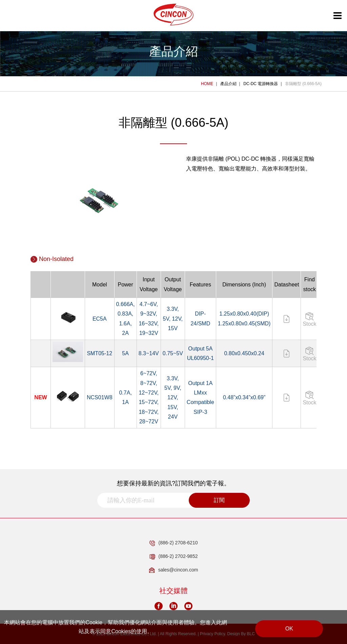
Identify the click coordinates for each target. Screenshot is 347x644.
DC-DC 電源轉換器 (261, 84)
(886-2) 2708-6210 (174, 543)
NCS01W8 (100, 397)
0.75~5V (173, 353)
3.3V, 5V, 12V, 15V (173, 319)
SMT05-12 (99, 353)
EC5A (100, 319)
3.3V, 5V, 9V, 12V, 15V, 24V (173, 398)
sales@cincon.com (174, 570)
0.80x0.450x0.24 (244, 353)
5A (125, 353)
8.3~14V (149, 353)
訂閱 (219, 500)
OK (289, 629)
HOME (207, 84)
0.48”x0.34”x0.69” (244, 397)
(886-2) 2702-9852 (174, 557)
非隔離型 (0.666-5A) (303, 84)
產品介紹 (228, 84)
